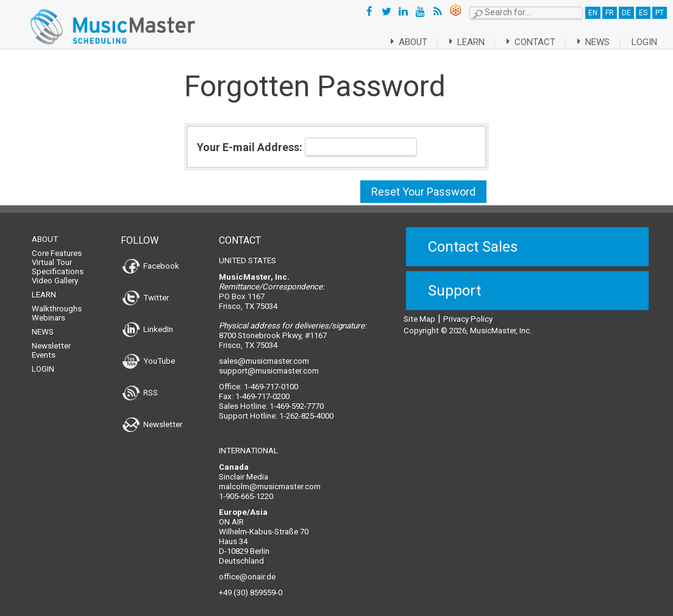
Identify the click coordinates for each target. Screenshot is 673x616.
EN (593, 13)
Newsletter (51, 338)
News (591, 42)
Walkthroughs (57, 301)
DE (626, 13)
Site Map (419, 312)
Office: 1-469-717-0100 (258, 379)
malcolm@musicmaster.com (270, 479)
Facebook (151, 259)
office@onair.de (247, 569)
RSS (140, 385)
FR (610, 13)
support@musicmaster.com (269, 363)
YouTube (149, 354)
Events (44, 348)
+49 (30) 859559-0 (251, 585)
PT (660, 13)
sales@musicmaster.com (264, 354)
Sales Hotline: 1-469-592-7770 (271, 399)
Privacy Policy (468, 312)
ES (643, 13)
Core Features (57, 246)
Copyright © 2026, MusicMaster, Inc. (468, 323)
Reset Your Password (423, 192)
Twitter (146, 290)
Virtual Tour (52, 255)
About (394, 42)
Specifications (58, 264)
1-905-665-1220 (246, 489)
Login (644, 42)
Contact (525, 42)
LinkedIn (148, 322)
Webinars (48, 310)
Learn (456, 42)
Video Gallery (55, 273)
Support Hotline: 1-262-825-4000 (276, 409)
